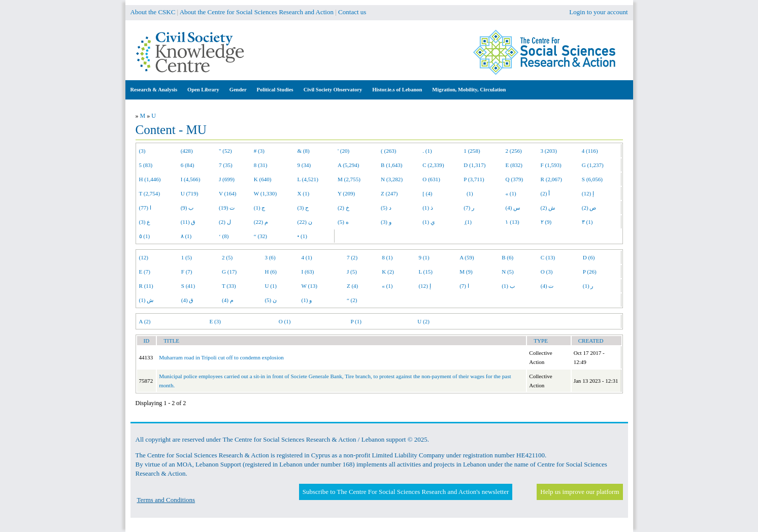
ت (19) (227, 208)
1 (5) (187, 257)
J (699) (227, 179)
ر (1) (588, 286)
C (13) (548, 257)
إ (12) (588, 193)
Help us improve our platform (580, 492)
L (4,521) (307, 179)
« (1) (510, 193)
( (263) (388, 151)
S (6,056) (592, 179)
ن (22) (304, 222)
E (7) (145, 272)
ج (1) (260, 208)
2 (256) (513, 151)
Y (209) (346, 193)
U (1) (271, 286)
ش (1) (146, 300)
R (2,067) (551, 179)
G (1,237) (593, 165)
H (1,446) (150, 179)
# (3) (259, 151)
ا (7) (464, 286)
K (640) (263, 179)
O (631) (431, 179)
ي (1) (429, 222)
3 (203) (549, 151)
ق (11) (188, 222)
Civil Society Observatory (333, 90)
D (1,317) (474, 165)
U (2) (423, 321)
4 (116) (590, 151)
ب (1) (508, 286)
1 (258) (472, 151)
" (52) (225, 151)
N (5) (508, 272)
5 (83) (146, 165)
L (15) (425, 272)
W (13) (309, 286)
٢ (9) (546, 222)
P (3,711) (474, 179)
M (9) (466, 272)
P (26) (590, 272)
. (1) (427, 151)
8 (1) (387, 257)
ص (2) (589, 208)
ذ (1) (428, 208)
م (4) (228, 300)
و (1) (307, 300)
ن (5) (271, 300)
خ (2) (343, 208)
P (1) (356, 321)
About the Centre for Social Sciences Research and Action (257, 12)
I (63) (308, 272)
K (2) (388, 272)
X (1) (303, 193)
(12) (144, 257)
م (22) (261, 222)
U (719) (190, 193)
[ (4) (427, 193)
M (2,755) (349, 179)
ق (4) (188, 300)
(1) (468, 193)
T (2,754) (150, 193)
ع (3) (145, 222)
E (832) (514, 165)
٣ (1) (587, 222)
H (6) (271, 272)
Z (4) (352, 286)
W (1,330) (265, 193)
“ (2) (352, 300)
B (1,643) (391, 165)
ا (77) (145, 208)
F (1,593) (551, 165)
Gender (238, 90)
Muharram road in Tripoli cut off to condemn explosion (221, 357)
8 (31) (261, 165)
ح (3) (303, 208)
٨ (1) (186, 236)
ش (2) (548, 208)
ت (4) (547, 286)
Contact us (352, 12)
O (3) (547, 272)
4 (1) (307, 257)
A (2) (145, 321)
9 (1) (424, 257)
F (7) (187, 272)
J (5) (352, 272)
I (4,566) (191, 179)
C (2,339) (433, 165)
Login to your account (598, 12)
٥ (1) (145, 236)
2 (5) (227, 257)
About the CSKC (153, 12)
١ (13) (512, 222)
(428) (187, 151)
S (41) (188, 286)
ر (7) (469, 208)
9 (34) (304, 165)
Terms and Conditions (166, 500)
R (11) (146, 286)
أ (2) (546, 193)
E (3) (215, 321)
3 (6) (270, 257)
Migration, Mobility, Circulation (469, 90)
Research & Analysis (154, 90)
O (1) (285, 321)
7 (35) (226, 165)
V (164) (228, 193)
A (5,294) (348, 165)
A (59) (467, 257)
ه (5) (343, 222)
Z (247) (389, 193)
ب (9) (187, 208)
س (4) (513, 208)
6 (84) (188, 165)
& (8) (303, 151)
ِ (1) (468, 222)
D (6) (589, 257)
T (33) (229, 286)
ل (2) (225, 222)
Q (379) (514, 179)
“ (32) (260, 236)
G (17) (229, 272)
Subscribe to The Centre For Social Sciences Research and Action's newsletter (406, 492)
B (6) (507, 257)
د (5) (386, 208)
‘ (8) (224, 236)
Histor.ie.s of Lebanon (397, 90)
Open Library (203, 90)
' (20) (343, 151)
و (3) (386, 222)
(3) (142, 151)
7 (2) (352, 257)
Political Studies (275, 90)
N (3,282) (392, 179)
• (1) (302, 236)
